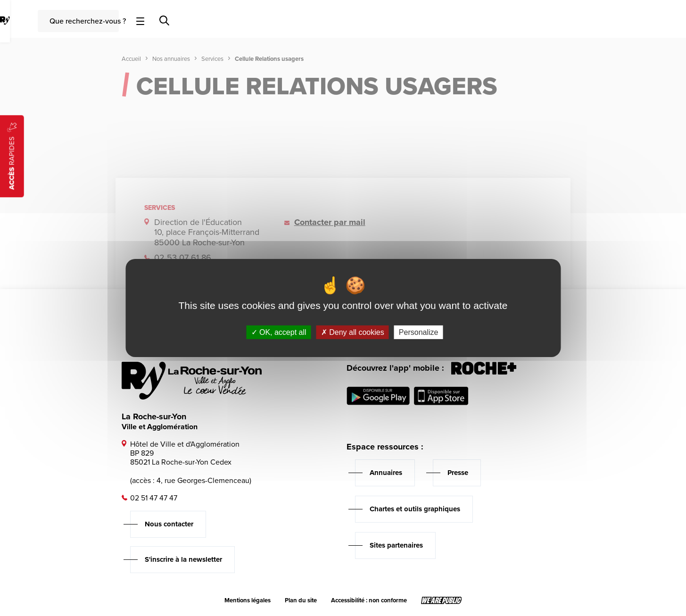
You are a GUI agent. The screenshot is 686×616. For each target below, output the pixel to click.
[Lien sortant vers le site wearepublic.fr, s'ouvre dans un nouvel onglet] (442, 600)
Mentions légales (248, 600)
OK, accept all (279, 332)
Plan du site (301, 600)
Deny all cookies (353, 332)
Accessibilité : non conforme (369, 600)
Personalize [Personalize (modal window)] (419, 332)
